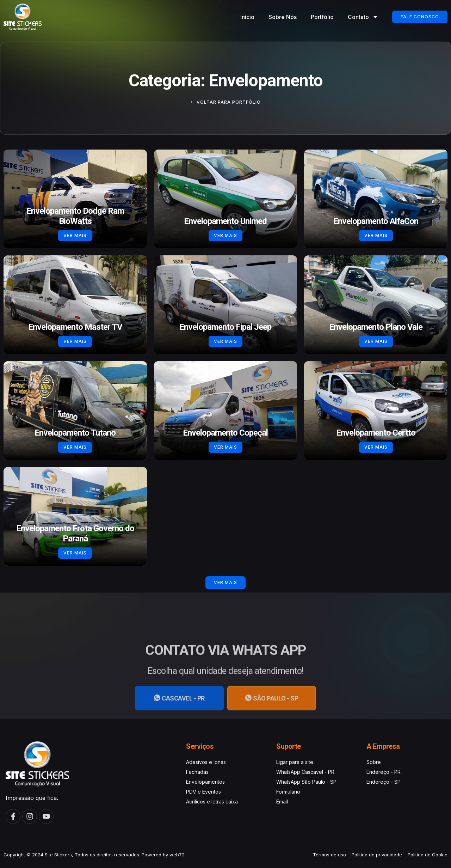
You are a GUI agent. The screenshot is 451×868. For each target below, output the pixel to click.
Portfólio (322, 17)
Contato (363, 17)
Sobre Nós (283, 17)
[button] (225, 583)
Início (247, 17)
